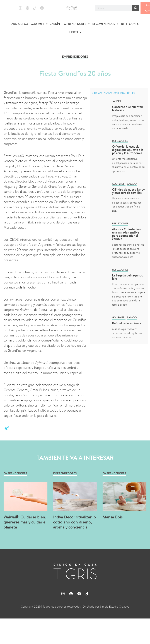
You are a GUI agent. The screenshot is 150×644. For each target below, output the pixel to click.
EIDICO (75, 32)
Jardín (116, 101)
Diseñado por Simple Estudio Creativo (106, 607)
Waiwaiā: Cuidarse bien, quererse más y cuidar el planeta (25, 522)
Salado (132, 184)
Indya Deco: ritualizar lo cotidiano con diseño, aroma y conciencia (75, 522)
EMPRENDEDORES (76, 24)
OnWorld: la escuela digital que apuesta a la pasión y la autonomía (128, 150)
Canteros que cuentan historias (128, 108)
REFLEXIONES (130, 24)
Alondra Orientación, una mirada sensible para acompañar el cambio (127, 234)
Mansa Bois (113, 517)
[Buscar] (136, 8)
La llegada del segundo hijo (128, 277)
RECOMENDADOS (105, 24)
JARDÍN (55, 24)
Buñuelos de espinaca (127, 323)
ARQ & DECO (20, 24)
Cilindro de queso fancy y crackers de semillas (128, 191)
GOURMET (39, 24)
